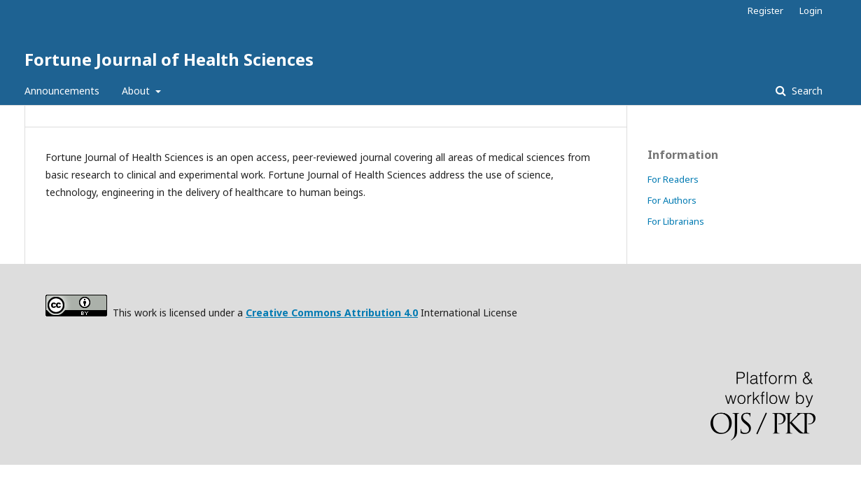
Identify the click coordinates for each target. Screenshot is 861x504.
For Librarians (676, 221)
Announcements (62, 91)
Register (765, 10)
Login (811, 10)
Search (806, 91)
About (137, 91)
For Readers (673, 179)
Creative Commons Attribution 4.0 (332, 313)
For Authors (672, 200)
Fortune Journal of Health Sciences (169, 59)
